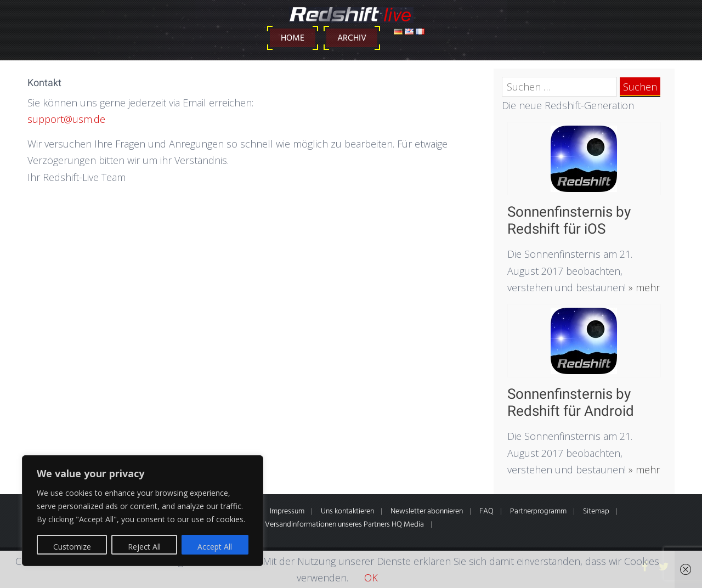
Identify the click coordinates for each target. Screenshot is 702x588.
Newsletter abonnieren (427, 511)
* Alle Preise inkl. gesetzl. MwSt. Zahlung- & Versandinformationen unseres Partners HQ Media (276, 525)
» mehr (643, 287)
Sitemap (596, 511)
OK (371, 578)
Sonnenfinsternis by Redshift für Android (571, 402)
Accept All (215, 547)
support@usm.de (66, 119)
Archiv (352, 38)
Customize (72, 547)
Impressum (287, 511)
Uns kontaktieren (347, 511)
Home (293, 38)
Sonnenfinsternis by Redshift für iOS (569, 220)
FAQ (486, 511)
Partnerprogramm (538, 511)
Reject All (144, 547)
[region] (143, 511)
